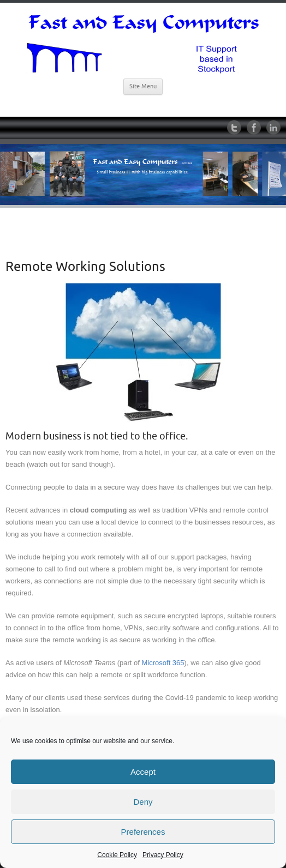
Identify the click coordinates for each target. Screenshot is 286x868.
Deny (143, 802)
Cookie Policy (117, 855)
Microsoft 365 (163, 663)
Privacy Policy (163, 855)
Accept (143, 772)
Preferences (143, 832)
